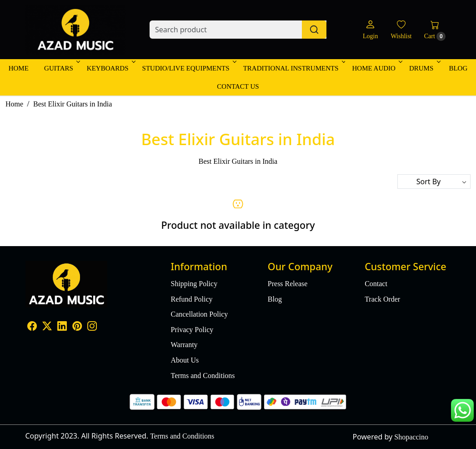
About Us (185, 360)
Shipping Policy (194, 284)
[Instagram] (92, 327)
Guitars (61, 68)
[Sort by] (434, 182)
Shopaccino (411, 437)
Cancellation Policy (199, 314)
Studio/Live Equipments (189, 68)
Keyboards (110, 68)
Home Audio (376, 68)
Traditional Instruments (294, 68)
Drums (424, 68)
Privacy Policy (192, 330)
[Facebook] (32, 327)
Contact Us (238, 86)
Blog (458, 68)
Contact (376, 284)
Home (19, 68)
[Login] (370, 30)
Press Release (288, 284)
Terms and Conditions (203, 376)
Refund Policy (191, 299)
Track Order (382, 299)
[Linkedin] (62, 327)
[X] (47, 327)
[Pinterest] (77, 327)
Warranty (184, 345)
